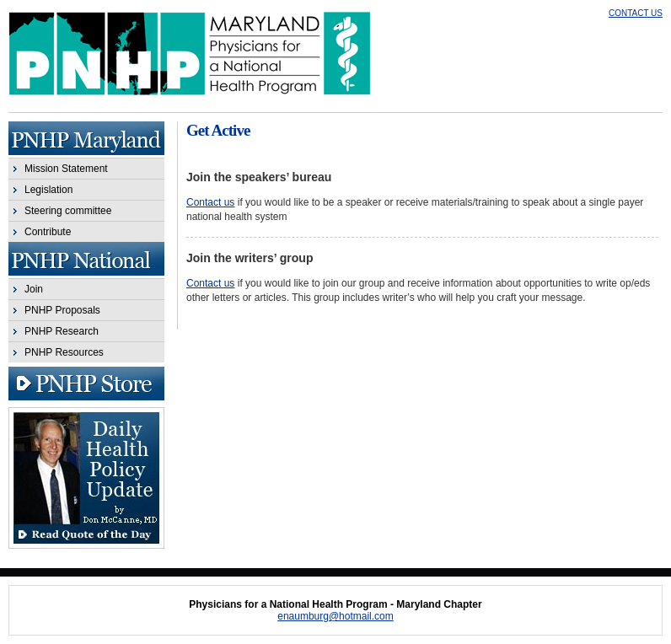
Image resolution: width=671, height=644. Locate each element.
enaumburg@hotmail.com (335, 616)
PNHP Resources (64, 352)
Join (34, 289)
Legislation (48, 190)
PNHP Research (62, 331)
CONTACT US (636, 13)
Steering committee (68, 211)
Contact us (210, 202)
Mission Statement (66, 169)
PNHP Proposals (62, 310)
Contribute (48, 232)
